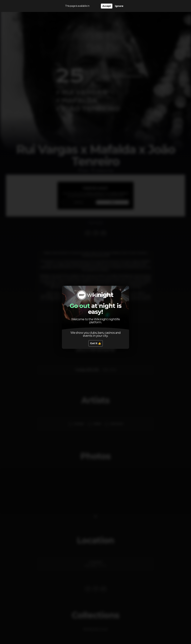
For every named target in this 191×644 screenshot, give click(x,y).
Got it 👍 (96, 343)
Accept (107, 6)
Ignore (119, 6)
